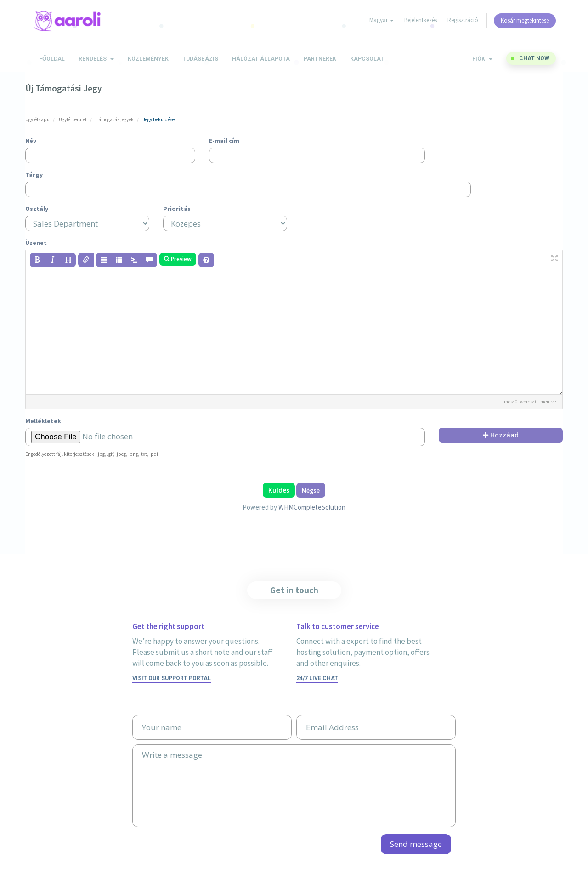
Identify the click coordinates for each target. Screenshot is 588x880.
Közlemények (148, 59)
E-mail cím (224, 141)
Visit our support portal (172, 678)
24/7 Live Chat (317, 678)
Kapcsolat (367, 59)
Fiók (482, 59)
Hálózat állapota (261, 59)
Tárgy (34, 175)
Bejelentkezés (421, 20)
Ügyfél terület (73, 119)
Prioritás (177, 209)
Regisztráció (463, 20)
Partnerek (320, 59)
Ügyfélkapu (37, 119)
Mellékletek (43, 421)
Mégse (311, 490)
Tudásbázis (200, 59)
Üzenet (36, 243)
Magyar (382, 20)
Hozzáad (501, 435)
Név (31, 141)
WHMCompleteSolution (312, 507)
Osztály (37, 209)
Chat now (534, 58)
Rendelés (96, 59)
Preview (178, 259)
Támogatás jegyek (115, 119)
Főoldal (52, 59)
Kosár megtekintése (525, 20)
